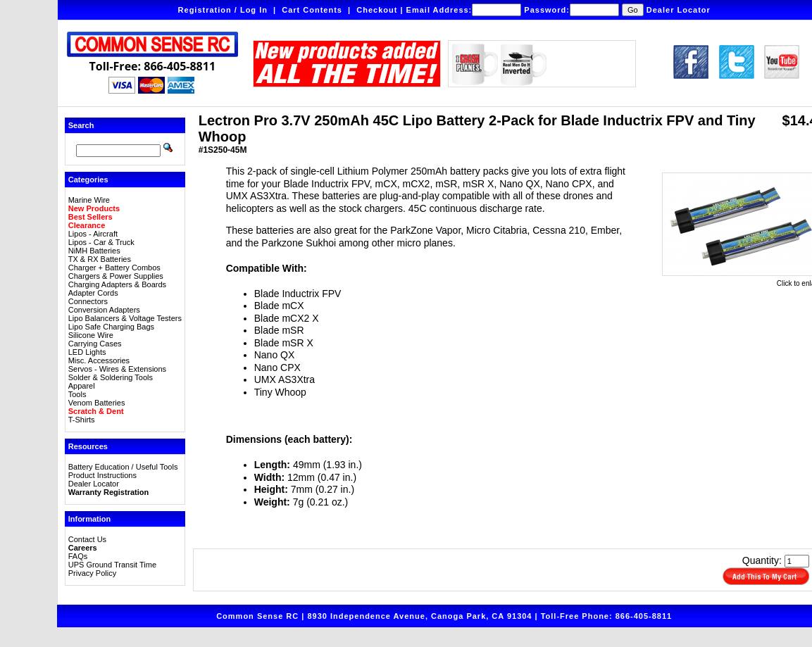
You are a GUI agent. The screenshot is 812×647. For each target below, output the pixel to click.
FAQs (78, 556)
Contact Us (87, 539)
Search (81, 125)
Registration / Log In (223, 10)
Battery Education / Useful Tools (123, 467)
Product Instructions (102, 475)
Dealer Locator (679, 10)
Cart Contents (312, 10)
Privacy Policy (92, 573)
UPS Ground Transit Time (112, 565)
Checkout (377, 10)
